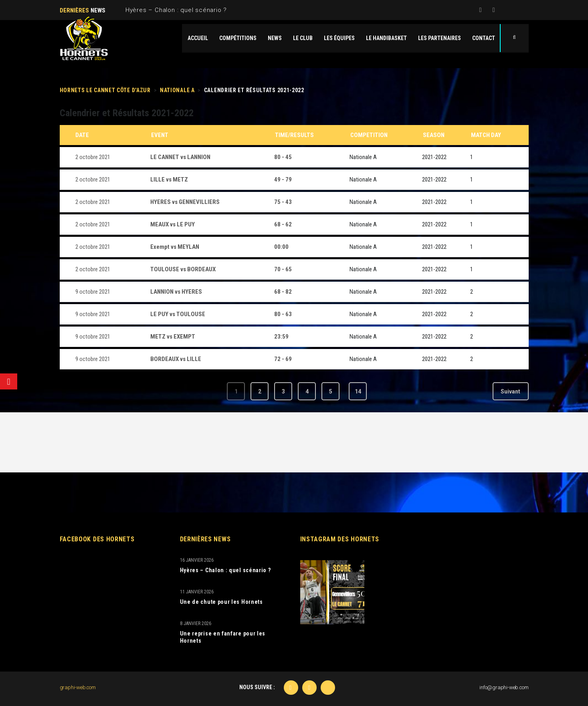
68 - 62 (283, 224)
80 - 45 (283, 157)
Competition (369, 135)
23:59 (281, 337)
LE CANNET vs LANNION (180, 157)
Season (434, 135)
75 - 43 (283, 202)
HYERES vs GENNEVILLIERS (185, 202)
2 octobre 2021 (93, 157)
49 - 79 (283, 180)
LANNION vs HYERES (176, 292)
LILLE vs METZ (169, 180)
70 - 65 (283, 269)
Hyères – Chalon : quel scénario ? (176, 10)
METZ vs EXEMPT (173, 337)
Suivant (510, 391)
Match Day (486, 135)
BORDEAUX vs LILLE (176, 359)
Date (82, 135)
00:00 (281, 247)
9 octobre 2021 (93, 292)
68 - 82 (283, 292)
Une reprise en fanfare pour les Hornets (223, 637)
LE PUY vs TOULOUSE (178, 314)
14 (358, 391)
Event (160, 135)
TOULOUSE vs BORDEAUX (183, 269)
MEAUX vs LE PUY (173, 224)
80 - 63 (283, 314)
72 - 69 (283, 359)
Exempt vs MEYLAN (175, 247)
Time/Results (294, 135)
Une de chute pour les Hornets (221, 602)
